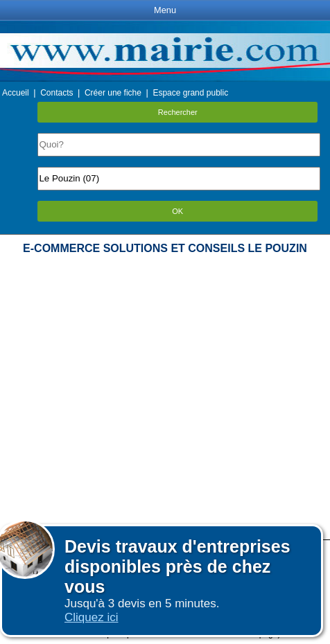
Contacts (57, 93)
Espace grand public (190, 93)
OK (177, 211)
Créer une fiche (113, 93)
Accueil (16, 93)
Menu (165, 10)
